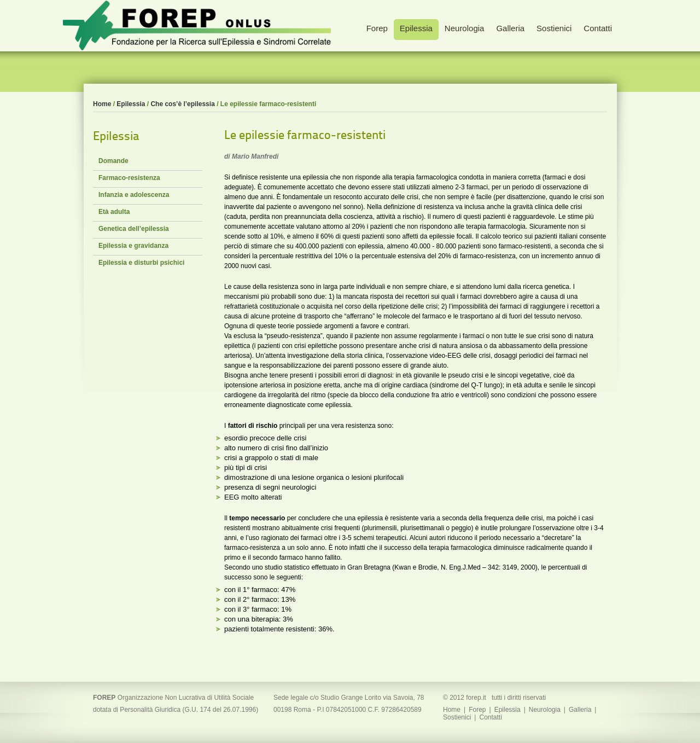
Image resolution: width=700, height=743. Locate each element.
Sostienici (457, 717)
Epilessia (131, 104)
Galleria (580, 710)
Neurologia (545, 710)
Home (102, 104)
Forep (477, 710)
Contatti (490, 717)
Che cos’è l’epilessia (182, 104)
